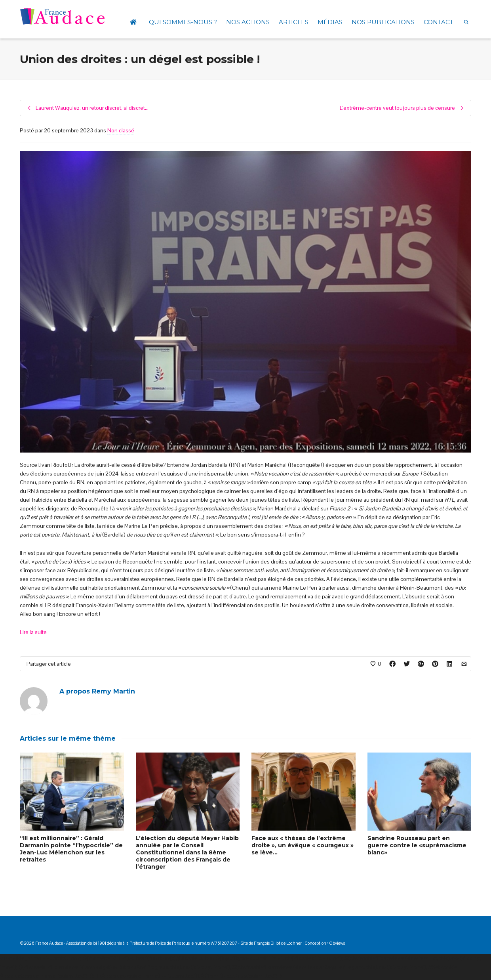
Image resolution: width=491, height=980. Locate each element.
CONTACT (439, 22)
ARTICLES (294, 22)
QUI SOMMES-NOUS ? (183, 22)
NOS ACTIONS (248, 22)
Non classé (121, 130)
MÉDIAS (330, 22)
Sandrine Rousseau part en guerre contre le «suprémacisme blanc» (417, 845)
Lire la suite (33, 632)
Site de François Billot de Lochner (271, 943)
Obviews (337, 943)
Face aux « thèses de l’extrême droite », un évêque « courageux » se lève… (303, 845)
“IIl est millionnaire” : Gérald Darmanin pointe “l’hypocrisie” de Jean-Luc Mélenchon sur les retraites (71, 849)
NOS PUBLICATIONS (383, 22)
